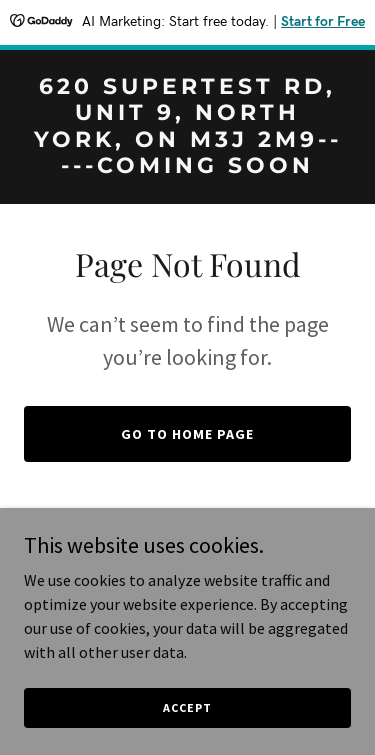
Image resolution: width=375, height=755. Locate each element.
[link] (187, 167)
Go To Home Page (187, 434)
